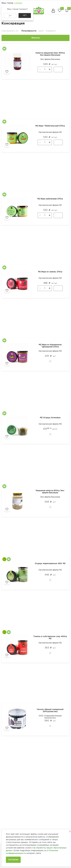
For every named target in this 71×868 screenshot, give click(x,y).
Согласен (13, 860)
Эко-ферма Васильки (50, 59)
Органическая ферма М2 (50, 132)
